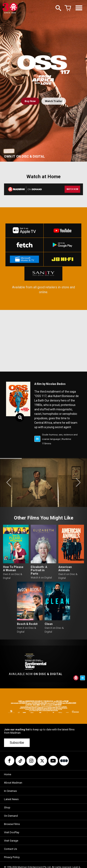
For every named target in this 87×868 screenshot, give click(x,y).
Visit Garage (11, 841)
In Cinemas (10, 791)
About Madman (13, 783)
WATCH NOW (72, 189)
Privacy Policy (12, 857)
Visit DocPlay (12, 832)
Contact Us (10, 849)
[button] (9, 482)
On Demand (11, 816)
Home (8, 774)
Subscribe (17, 743)
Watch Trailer (54, 101)
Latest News (11, 799)
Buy (30, 101)
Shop (7, 807)
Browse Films (12, 824)
